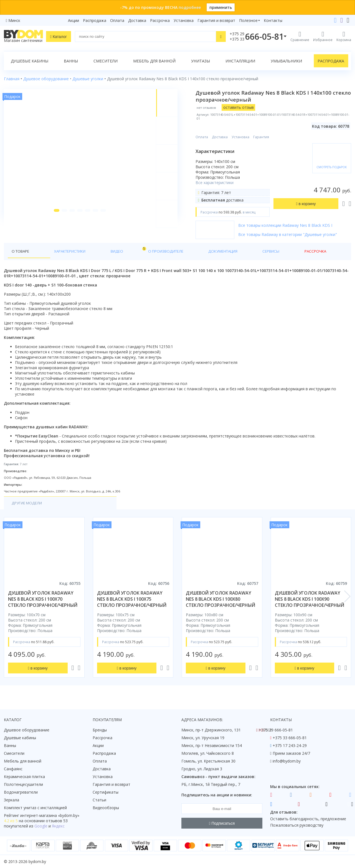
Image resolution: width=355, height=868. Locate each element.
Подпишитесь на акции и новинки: (217, 795)
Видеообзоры (106, 808)
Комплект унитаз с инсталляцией (35, 808)
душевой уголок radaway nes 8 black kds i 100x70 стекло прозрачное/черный (43, 600)
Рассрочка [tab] (230, 251)
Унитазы (201, 61)
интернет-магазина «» (50, 815)
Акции (73, 20)
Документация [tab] (168, 251)
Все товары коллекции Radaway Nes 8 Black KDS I (291, 225)
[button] (54, 223)
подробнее (190, 7)
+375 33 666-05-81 (290, 738)
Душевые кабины (30, 61)
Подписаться (222, 823)
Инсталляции (240, 61)
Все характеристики (220, 183)
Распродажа (95, 20)
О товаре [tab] (21, 251)
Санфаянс (13, 769)
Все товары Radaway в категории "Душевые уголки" (293, 234)
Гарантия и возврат (216, 20)
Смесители (106, 61)
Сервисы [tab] (201, 251)
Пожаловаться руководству (297, 825)
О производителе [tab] (124, 251)
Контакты (273, 20)
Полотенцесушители (23, 784)
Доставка (137, 20)
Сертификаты (106, 792)
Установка (184, 20)
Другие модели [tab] (28, 503)
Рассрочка (160, 20)
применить (221, 7)
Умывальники (286, 61)
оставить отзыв (244, 107)
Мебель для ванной (154, 61)
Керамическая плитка (24, 777)
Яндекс (58, 826)
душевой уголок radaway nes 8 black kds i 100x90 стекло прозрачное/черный (310, 600)
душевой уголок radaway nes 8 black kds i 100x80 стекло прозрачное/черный (220, 600)
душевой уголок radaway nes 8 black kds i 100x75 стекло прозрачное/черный (132, 600)
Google (41, 826)
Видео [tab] (92, 250)
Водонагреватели (21, 792)
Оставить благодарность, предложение (308, 819)
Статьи (99, 800)
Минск (14, 20)
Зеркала (12, 800)
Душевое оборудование (27, 730)
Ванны (71, 61)
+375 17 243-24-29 (290, 745)
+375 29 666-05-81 (276, 730)
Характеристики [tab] (57, 251)
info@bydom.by (287, 761)
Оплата (117, 20)
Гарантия (266, 137)
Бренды (100, 730)
